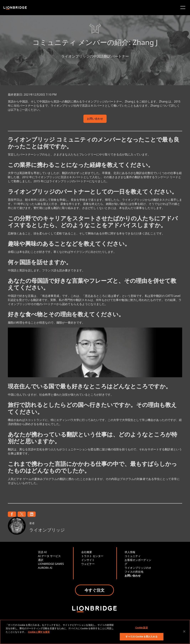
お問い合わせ (95, 119)
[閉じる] (184, 631)
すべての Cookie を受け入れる (141, 637)
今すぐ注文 (94, 590)
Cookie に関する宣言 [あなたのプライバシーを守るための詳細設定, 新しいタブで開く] (39, 632)
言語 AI (42, 552)
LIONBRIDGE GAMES (51, 564)
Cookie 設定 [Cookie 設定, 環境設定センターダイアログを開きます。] (142, 628)
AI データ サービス (49, 556)
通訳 (41, 560)
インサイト (88, 560)
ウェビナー (88, 564)
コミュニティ (133, 556)
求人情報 (130, 552)
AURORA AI (45, 568)
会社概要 (87, 552)
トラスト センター (92, 556)
